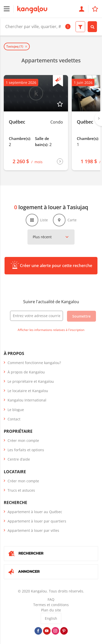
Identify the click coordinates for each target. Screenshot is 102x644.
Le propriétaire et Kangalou (31, 381)
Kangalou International (27, 400)
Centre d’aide (19, 459)
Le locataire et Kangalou (28, 391)
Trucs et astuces (21, 490)
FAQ (51, 599)
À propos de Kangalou (26, 372)
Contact (14, 419)
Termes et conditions (51, 605)
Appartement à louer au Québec (35, 512)
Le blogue (16, 410)
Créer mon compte (23, 440)
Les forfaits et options (26, 450)
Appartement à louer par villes (33, 530)
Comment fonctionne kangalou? (34, 363)
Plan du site (51, 610)
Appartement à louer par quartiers (37, 521)
